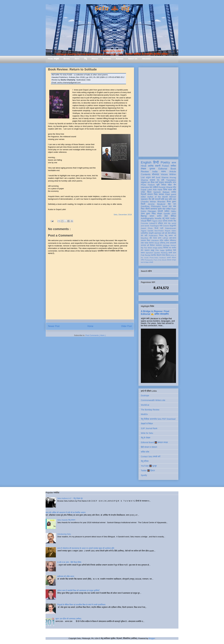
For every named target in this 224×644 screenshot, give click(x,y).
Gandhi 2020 (170, 214)
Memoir (173, 197)
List (143, 177)
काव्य (174, 163)
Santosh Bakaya (161, 192)
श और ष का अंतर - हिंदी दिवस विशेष (69, 562)
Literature (155, 240)
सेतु (85, 59)
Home (90, 326)
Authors (107, 59)
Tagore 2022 (157, 221)
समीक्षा (173, 166)
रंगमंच (163, 255)
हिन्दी (156, 162)
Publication (153, 236)
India (155, 172)
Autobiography (147, 218)
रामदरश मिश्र (145, 240)
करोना (159, 216)
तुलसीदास (169, 250)
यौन (142, 250)
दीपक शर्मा (154, 182)
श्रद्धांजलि (173, 226)
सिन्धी (156, 228)
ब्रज (175, 253)
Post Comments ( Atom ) (96, 335)
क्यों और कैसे (166, 233)
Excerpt (162, 187)
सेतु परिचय (145, 461)
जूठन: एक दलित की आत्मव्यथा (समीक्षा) (68, 619)
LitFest (165, 238)
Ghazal (169, 187)
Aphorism (149, 253)
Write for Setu (147, 433)
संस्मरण (150, 194)
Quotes (157, 253)
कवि (163, 180)
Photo (150, 228)
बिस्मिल (173, 216)
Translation (171, 180)
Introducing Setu (64, 534)
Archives (146, 59)
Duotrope (145, 396)
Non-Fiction (159, 231)
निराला (161, 236)
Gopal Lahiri (146, 190)
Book (173, 169)
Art (149, 182)
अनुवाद (161, 182)
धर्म (148, 245)
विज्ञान (149, 221)
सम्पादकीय (168, 182)
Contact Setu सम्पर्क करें (151, 457)
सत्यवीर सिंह (172, 221)
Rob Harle (158, 190)
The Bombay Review (150, 410)
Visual (157, 243)
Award (143, 228)
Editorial (163, 169)
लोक (142, 243)
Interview (145, 187)
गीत (150, 199)
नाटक (155, 238)
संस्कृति (151, 233)
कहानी (158, 166)
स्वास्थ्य (151, 243)
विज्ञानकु (144, 216)
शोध (175, 187)
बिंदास (149, 192)
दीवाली (159, 255)
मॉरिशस (174, 233)
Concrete (144, 223)
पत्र (170, 206)
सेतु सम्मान (169, 236)
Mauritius (144, 238)
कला (166, 223)
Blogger (152, 638)
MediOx (144, 414)
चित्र (143, 209)
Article (173, 172)
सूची (158, 185)
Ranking (164, 253)
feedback (163, 258)
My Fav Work (146, 248)
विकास (168, 255)
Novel (165, 206)
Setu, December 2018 (123, 215)
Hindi (144, 166)
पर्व (175, 236)
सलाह (146, 243)
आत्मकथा (154, 209)
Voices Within (168, 174)
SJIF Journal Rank (149, 428)
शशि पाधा (164, 199)
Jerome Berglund (156, 204)
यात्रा (167, 218)
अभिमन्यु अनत (164, 243)
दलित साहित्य (164, 240)
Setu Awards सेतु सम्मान (66, 520)
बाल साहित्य (154, 187)
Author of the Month (158, 197)
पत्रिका (174, 258)
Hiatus (95, 59)
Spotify (144, 475)
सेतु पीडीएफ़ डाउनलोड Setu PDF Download (158, 419)
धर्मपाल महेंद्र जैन (169, 185)
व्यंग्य (174, 182)
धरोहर (143, 192)
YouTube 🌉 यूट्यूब (149, 466)
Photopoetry (149, 260)
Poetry (165, 162)
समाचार (161, 194)
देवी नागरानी (156, 199)
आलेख (151, 166)
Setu (77, 59)
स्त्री (162, 228)
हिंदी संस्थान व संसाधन (149, 447)
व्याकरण (147, 250)
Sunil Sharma (162, 177)
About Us (133, 59)
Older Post (126, 326)
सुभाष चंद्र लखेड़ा (164, 209)
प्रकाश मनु (154, 180)
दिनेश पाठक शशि (170, 190)
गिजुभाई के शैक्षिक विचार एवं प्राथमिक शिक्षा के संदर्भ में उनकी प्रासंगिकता (81, 605)
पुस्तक (152, 169)
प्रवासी (160, 211)
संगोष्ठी (151, 262)
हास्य (160, 238)
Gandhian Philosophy (151, 206)
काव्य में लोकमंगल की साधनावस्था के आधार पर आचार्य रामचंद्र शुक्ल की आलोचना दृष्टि (86, 548)
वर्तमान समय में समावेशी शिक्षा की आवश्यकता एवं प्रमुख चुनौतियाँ (78, 590)
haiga (162, 250)
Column (166, 226)
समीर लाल (172, 199)
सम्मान (152, 216)
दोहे (150, 238)
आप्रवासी (173, 243)
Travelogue (154, 226)
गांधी (161, 226)
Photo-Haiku (154, 258)
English (146, 162)
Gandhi (150, 231)
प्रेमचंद (165, 221)
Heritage (166, 245)
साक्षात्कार (144, 199)
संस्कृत (160, 214)
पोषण (166, 216)
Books (67, 59)
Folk (143, 255)
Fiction (165, 166)
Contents (146, 174)
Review (145, 172)
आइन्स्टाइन (158, 233)
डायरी (170, 253)
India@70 (153, 223)
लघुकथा (144, 182)
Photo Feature (148, 185)
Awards (120, 59)
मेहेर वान (172, 204)
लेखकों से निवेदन (147, 424)
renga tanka (158, 248)
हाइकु (153, 250)
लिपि (175, 250)
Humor (173, 245)
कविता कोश (145, 452)
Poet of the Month (160, 260)
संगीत (142, 260)
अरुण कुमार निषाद (148, 214)
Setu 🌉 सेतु (112, 9)
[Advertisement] (158, 111)
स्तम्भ (163, 172)
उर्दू (163, 218)
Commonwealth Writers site (153, 400)
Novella (158, 218)
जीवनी (147, 209)
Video (174, 231)
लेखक (143, 169)
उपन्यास (143, 245)
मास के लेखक (145, 262)
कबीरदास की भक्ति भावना (66, 576)
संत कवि (144, 236)
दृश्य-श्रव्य (173, 238)
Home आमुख (53, 59)
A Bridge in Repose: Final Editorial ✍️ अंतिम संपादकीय (155, 313)
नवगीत (174, 248)
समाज (143, 253)
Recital (148, 255)
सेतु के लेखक (146, 438)
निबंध (156, 194)
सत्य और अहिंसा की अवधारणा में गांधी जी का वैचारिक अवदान (65, 512)
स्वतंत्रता (159, 245)
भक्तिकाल (173, 240)
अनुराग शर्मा (150, 177)
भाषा (174, 206)
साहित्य (167, 211)
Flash (168, 194)
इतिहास (160, 223)
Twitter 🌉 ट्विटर (148, 471)
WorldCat (145, 405)
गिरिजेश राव (167, 248)
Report (168, 231)
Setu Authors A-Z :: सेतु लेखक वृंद (70, 498)
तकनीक (153, 255)
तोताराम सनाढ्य (171, 260)
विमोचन (152, 245)
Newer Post (54, 326)
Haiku (173, 211)
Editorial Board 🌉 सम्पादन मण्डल (154, 442)
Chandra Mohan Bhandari (153, 202)
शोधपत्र (155, 174)
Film (157, 250)
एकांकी (169, 258)
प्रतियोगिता (144, 233)
